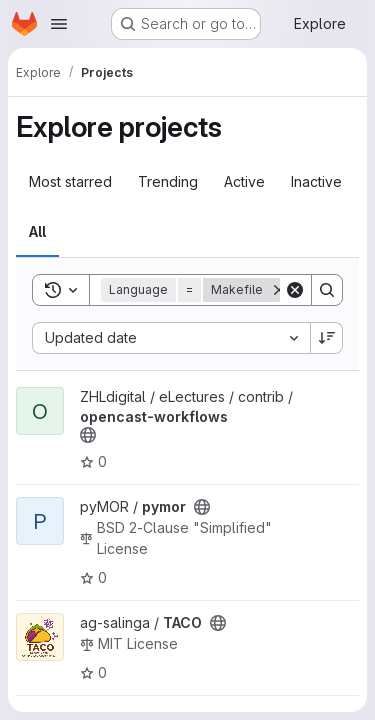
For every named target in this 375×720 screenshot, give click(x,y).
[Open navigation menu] (59, 24)
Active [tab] (244, 181)
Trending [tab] (168, 181)
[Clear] (295, 290)
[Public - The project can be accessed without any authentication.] (88, 435)
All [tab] (37, 231)
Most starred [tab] (70, 181)
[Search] (327, 290)
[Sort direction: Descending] (327, 338)
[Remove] (279, 290)
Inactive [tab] (316, 181)
